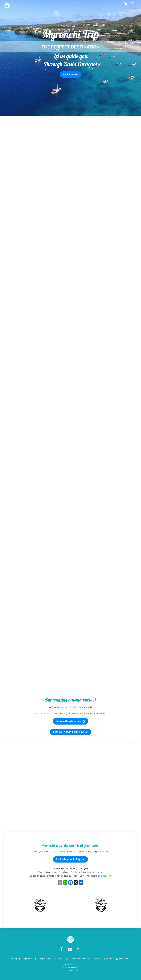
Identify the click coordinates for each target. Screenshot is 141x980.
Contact (96, 958)
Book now (70, 75)
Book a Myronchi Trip (70, 859)
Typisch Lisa (73, 970)
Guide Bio (76, 958)
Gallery (87, 958)
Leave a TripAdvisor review (70, 732)
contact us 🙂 (105, 876)
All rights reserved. (70, 967)
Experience (45, 958)
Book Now (122, 958)
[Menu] (133, 4)
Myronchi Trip (69, 964)
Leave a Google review (71, 721)
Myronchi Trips (30, 958)
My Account (108, 958)
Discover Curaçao (61, 958)
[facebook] (62, 949)
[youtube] (70, 949)
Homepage (16, 958)
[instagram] (78, 949)
